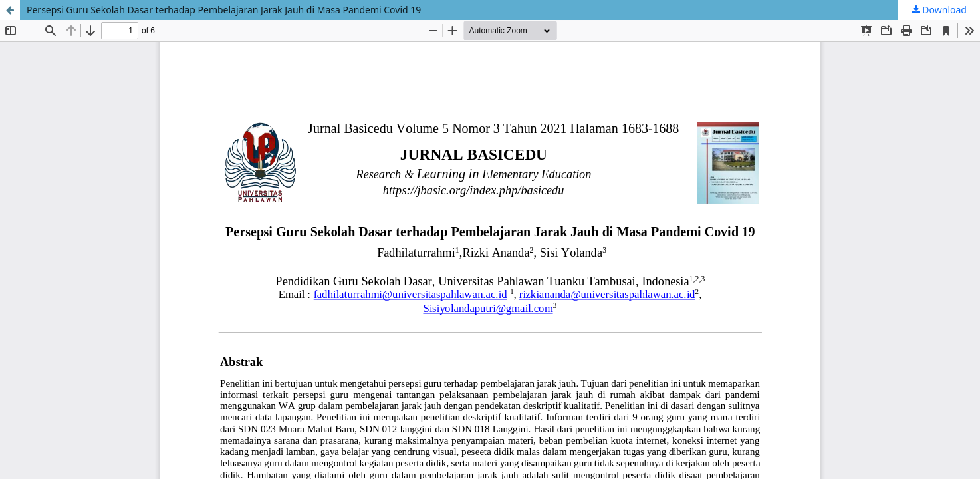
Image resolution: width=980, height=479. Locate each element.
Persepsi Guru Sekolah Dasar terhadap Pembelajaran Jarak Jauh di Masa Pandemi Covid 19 (224, 10)
